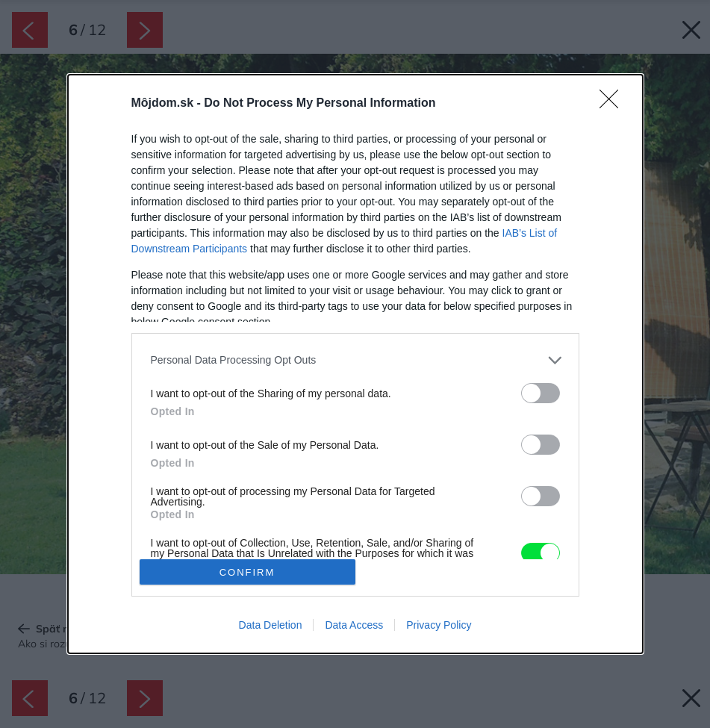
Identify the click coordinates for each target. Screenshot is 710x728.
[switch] (541, 393)
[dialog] (355, 364)
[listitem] (355, 360)
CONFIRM (247, 572)
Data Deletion (271, 625)
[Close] (614, 104)
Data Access (354, 625)
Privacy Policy (439, 625)
